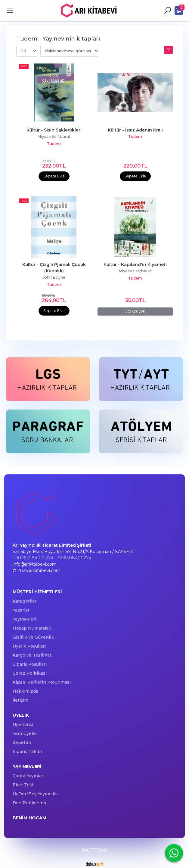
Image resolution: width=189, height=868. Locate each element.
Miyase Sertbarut (54, 136)
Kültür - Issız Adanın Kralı (135, 130)
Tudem (54, 144)
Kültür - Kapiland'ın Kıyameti (135, 265)
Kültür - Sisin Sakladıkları (54, 130)
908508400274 (75, 558)
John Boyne (54, 277)
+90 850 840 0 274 (33, 558)
